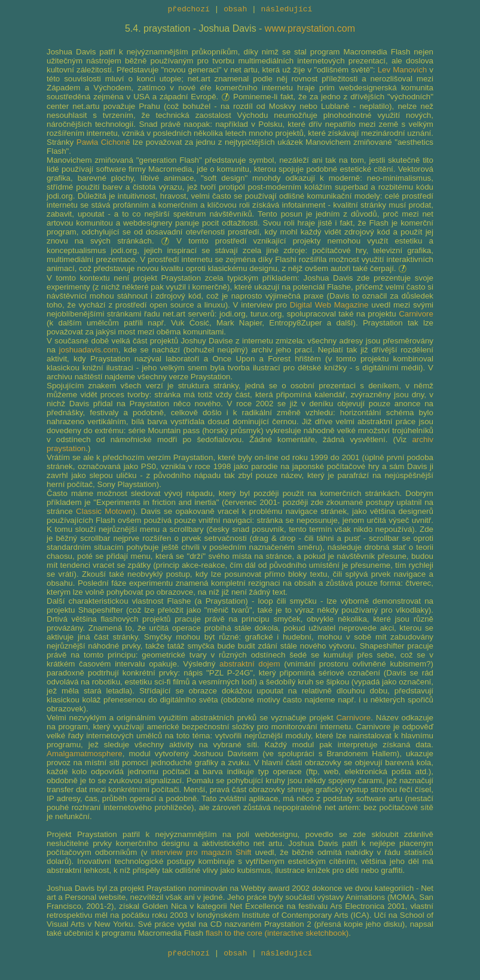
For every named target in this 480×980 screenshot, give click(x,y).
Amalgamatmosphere (85, 755)
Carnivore (416, 316)
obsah (235, 10)
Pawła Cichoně (103, 144)
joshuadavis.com (89, 351)
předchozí (189, 10)
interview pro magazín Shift (201, 854)
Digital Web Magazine (329, 307)
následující (287, 10)
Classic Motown (104, 513)
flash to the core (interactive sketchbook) (277, 935)
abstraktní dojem (250, 666)
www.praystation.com (310, 30)
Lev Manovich (403, 71)
